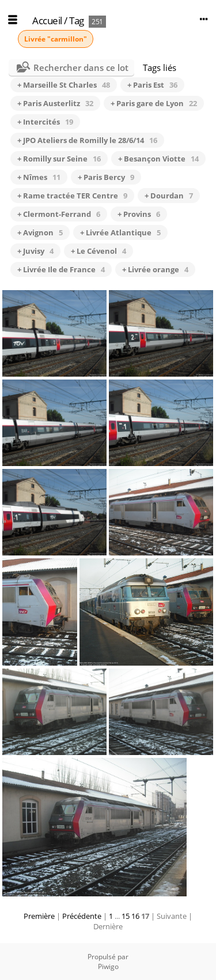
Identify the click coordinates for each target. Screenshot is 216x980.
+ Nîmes (39, 177)
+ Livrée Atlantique (120, 232)
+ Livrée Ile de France (61, 269)
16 (135, 916)
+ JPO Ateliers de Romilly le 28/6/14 (87, 140)
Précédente (82, 916)
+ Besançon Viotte (158, 159)
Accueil (47, 20)
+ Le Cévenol (98, 251)
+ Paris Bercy (106, 177)
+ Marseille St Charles (64, 85)
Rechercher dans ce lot (81, 67)
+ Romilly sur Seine (59, 159)
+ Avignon (40, 232)
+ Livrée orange (155, 269)
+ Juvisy (35, 251)
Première (39, 916)
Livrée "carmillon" (56, 39)
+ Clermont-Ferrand (59, 214)
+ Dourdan (169, 196)
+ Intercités (45, 122)
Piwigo (108, 966)
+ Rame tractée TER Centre (72, 196)
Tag (77, 20)
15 (126, 916)
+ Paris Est (152, 85)
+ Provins (139, 214)
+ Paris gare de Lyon (154, 103)
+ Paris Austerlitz (55, 103)
